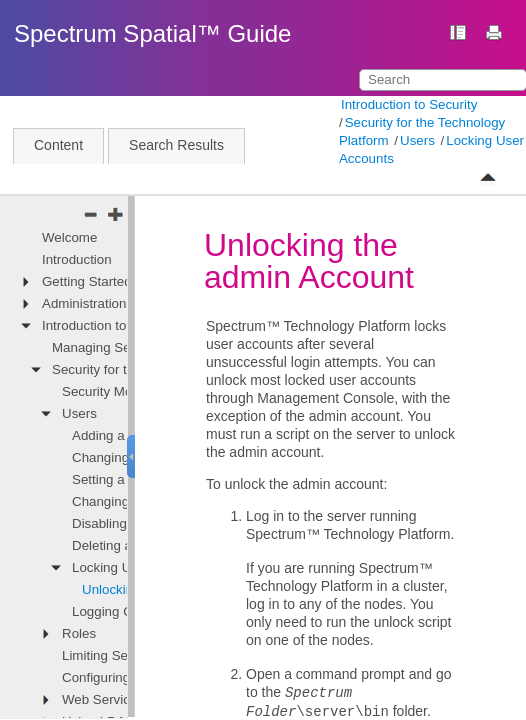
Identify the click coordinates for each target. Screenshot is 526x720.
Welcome (69, 237)
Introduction (77, 259)
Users (417, 140)
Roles (79, 633)
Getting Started (87, 281)
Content (58, 145)
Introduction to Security (409, 104)
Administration (84, 303)
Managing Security (107, 347)
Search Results (176, 145)
